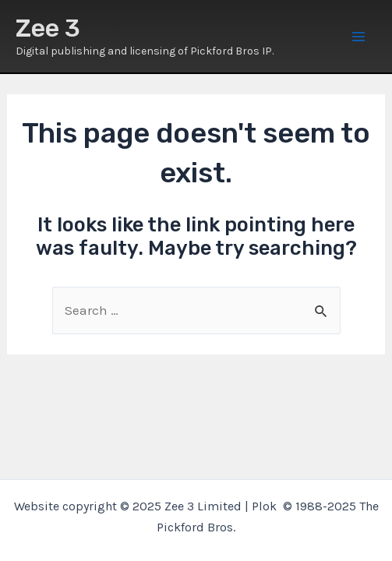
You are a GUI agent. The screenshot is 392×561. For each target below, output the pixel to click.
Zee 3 (48, 28)
